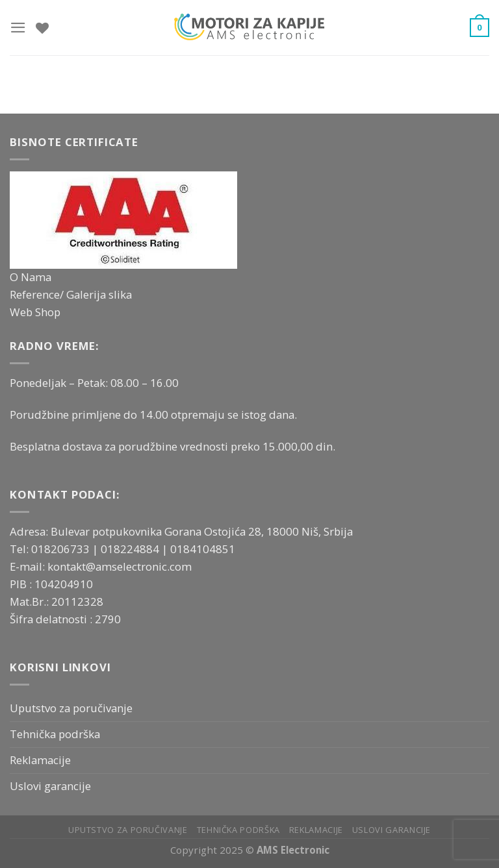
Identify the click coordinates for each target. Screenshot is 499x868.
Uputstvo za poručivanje (71, 708)
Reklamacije (40, 760)
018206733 (62, 549)
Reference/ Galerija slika (71, 294)
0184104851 (203, 549)
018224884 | (135, 549)
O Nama (31, 277)
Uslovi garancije (50, 786)
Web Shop (35, 312)
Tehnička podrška (55, 734)
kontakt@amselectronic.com (120, 566)
